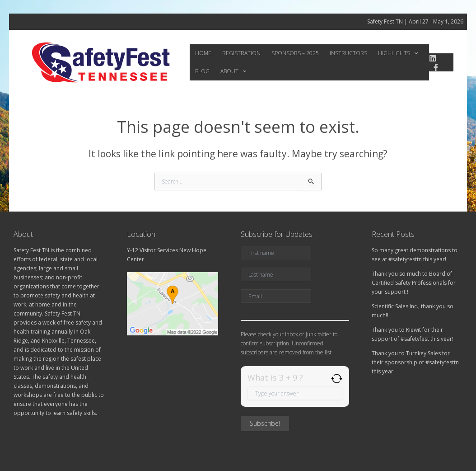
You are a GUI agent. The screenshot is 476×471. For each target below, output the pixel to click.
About (206, 71)
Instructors (336, 53)
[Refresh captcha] (337, 379)
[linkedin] (430, 58)
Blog (416, 53)
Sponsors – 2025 (286, 53)
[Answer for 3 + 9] (295, 393)
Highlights (382, 53)
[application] (398, 53)
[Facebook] (434, 67)
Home (201, 53)
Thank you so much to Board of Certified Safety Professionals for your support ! (414, 283)
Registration (236, 53)
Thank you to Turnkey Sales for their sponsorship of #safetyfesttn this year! (415, 362)
